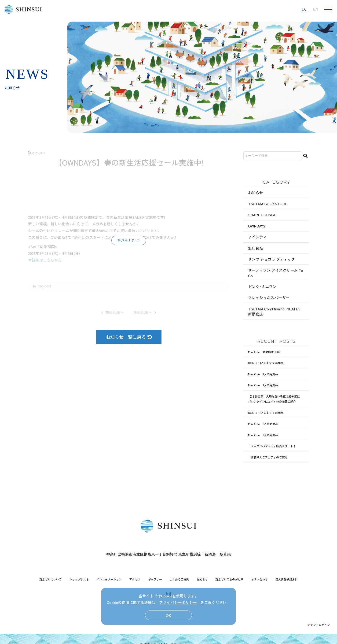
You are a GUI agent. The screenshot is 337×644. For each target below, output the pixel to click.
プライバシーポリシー (178, 602)
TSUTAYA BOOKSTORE (268, 204)
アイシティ (257, 237)
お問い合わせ (259, 579)
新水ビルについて (51, 579)
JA (304, 9)
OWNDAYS (257, 226)
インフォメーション (109, 579)
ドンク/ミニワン (262, 287)
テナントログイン (319, 625)
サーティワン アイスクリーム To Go (276, 273)
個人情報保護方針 (286, 579)
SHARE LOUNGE (262, 215)
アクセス (135, 579)
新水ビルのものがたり (229, 579)
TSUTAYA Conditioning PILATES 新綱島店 (274, 311)
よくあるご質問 (179, 579)
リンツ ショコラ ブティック (271, 259)
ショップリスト (79, 579)
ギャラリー (155, 579)
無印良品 (256, 248)
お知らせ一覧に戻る (129, 337)
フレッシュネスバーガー (269, 298)
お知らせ (256, 193)
